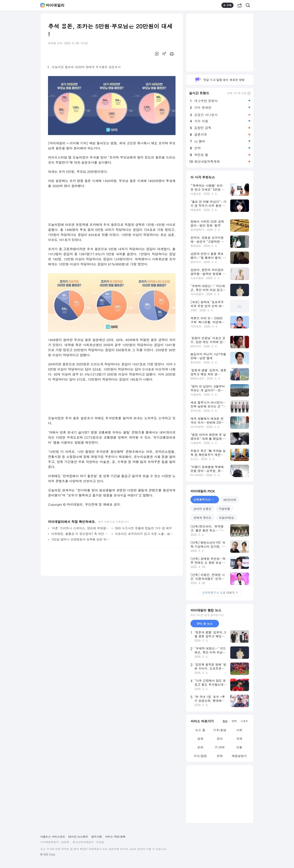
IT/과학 (220, 747)
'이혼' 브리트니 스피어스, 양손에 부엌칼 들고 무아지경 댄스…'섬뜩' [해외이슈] (81, 528)
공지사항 (97, 837)
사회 (239, 730)
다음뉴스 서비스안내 (53, 837)
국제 (239, 739)
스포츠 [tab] (244, 721)
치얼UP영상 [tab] (226, 518)
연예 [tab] (234, 721)
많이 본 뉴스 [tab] (205, 624)
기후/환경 (220, 730)
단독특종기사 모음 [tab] (205, 500)
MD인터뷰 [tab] (230, 500)
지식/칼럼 (200, 756)
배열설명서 (239, 756)
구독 (227, 5)
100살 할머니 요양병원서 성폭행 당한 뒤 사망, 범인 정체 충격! (81, 539)
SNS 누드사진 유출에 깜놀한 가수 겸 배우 (143, 528)
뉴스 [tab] (225, 721)
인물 (239, 747)
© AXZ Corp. (48, 854)
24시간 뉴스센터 (78, 837)
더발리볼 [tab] (224, 509)
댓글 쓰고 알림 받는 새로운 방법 (220, 80)
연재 (220, 756)
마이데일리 (55, 5)
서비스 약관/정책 (115, 837)
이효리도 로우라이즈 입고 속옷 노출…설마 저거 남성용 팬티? (144, 534)
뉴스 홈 (200, 730)
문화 (200, 747)
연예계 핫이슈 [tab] (202, 518)
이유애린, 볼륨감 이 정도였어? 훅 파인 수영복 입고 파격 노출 (81, 534)
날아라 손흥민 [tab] (202, 509)
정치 (220, 739)
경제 (200, 739)
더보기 (220, 593)
